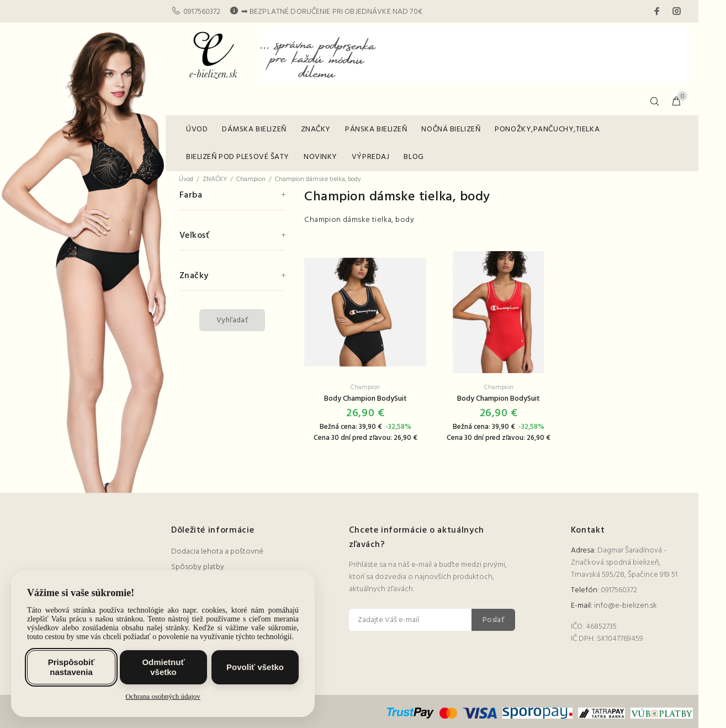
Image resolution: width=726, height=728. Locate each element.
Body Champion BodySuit (365, 399)
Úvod (186, 179)
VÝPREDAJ (370, 157)
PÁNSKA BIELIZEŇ (376, 129)
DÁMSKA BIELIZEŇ (254, 129)
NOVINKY (320, 157)
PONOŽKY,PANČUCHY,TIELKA (547, 129)
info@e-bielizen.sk (626, 606)
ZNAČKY (316, 129)
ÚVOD (197, 129)
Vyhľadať (232, 320)
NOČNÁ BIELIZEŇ (451, 129)
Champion (251, 179)
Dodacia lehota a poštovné (217, 552)
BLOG (414, 157)
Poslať (494, 620)
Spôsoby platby (198, 567)
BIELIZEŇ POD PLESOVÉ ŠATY (238, 157)
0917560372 (202, 12)
